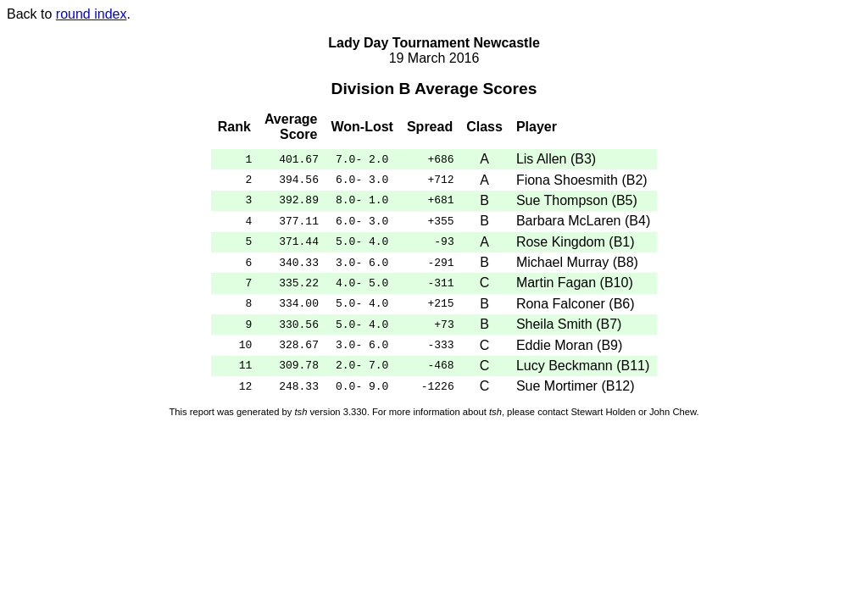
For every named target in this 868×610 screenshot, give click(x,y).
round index (92, 14)
